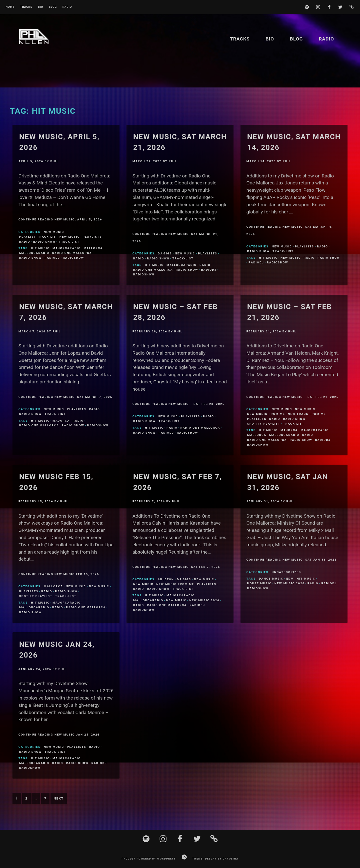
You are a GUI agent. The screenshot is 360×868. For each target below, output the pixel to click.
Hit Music (40, 248)
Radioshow (73, 258)
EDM (290, 579)
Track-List (69, 242)
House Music (259, 583)
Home (10, 7)
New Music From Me (266, 414)
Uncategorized (286, 572)
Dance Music (271, 579)
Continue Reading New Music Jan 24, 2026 (59, 735)
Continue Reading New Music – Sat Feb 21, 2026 (293, 397)
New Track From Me (307, 414)
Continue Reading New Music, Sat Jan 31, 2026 (292, 560)
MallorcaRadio (34, 253)
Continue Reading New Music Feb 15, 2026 (59, 574)
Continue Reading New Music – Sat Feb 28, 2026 (179, 404)
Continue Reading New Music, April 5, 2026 (60, 219)
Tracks (26, 7)
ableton (166, 579)
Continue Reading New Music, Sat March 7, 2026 (65, 397)
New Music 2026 (204, 600)
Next (58, 798)
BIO (41, 7)
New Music (54, 232)
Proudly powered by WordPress (149, 859)
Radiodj (52, 258)
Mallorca (93, 248)
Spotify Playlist (264, 424)
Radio (67, 7)
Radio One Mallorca (72, 253)
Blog (53, 7)
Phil (54, 161)
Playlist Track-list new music (49, 237)
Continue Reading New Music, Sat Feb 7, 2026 (176, 567)
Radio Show (44, 242)
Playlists (92, 237)
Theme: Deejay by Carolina (215, 859)
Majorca (61, 421)
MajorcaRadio (67, 248)
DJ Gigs (165, 253)
